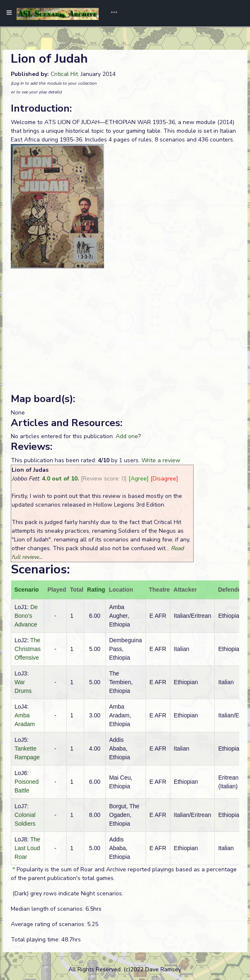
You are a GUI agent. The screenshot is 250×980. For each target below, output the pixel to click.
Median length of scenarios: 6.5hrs (56, 909)
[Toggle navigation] (111, 13)
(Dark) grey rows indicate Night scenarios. (67, 893)
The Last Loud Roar (27, 848)
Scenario (27, 590)
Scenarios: (40, 569)
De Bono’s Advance (26, 616)
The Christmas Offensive (28, 649)
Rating (96, 590)
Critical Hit (64, 74)
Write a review (161, 460)
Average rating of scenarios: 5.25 (55, 924)
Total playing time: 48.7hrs (46, 940)
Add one (127, 436)
